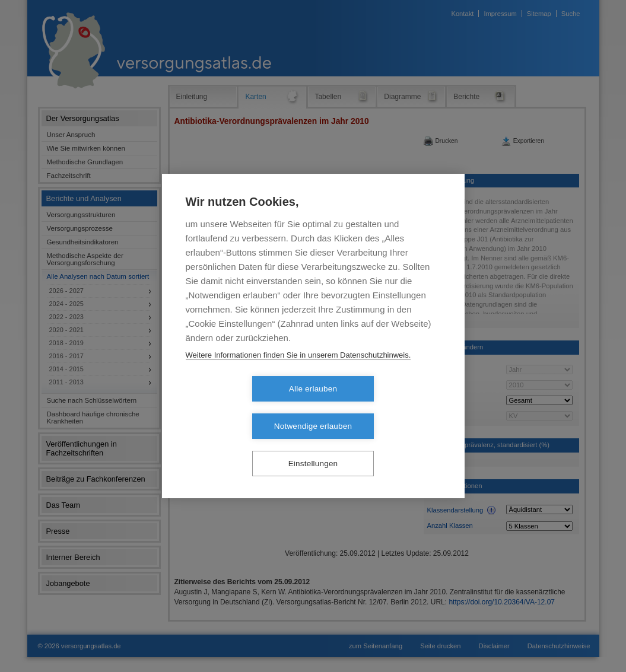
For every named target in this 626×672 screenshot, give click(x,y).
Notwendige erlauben (381, 408)
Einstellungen (313, 445)
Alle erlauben (245, 408)
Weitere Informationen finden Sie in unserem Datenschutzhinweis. (298, 373)
